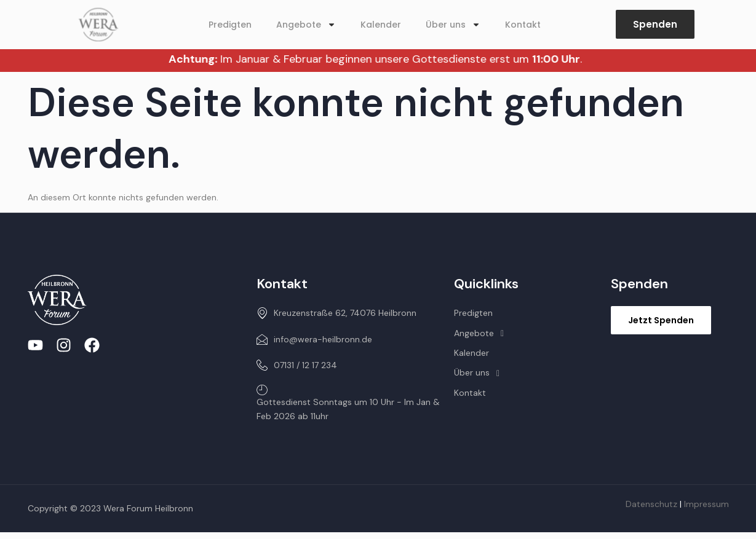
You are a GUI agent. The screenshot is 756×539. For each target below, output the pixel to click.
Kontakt (523, 25)
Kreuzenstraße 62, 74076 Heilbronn (336, 313)
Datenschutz (651, 504)
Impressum (706, 504)
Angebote (306, 25)
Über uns (453, 25)
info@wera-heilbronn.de (314, 339)
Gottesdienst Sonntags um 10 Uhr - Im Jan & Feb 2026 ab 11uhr (348, 403)
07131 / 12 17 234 (297, 365)
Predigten (230, 25)
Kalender (381, 25)
